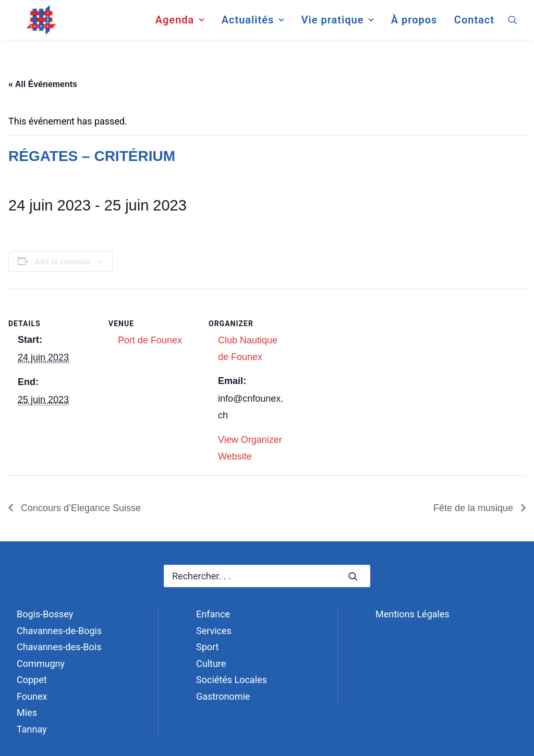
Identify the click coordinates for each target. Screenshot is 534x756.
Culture (211, 664)
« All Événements (43, 84)
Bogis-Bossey (45, 614)
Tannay (32, 729)
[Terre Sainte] (35, 23)
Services (214, 631)
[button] (513, 23)
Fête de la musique (475, 508)
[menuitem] (180, 23)
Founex (32, 696)
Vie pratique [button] (337, 23)
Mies (27, 712)
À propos (414, 23)
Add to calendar (63, 262)
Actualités (253, 23)
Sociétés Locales (232, 680)
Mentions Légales (412, 614)
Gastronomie (223, 696)
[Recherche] (267, 576)
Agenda (180, 23)
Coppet (32, 680)
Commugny (41, 664)
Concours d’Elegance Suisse (80, 508)
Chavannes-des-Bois (59, 647)
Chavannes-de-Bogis (59, 631)
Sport (208, 647)
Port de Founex (150, 340)
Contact (474, 23)
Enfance (213, 614)
